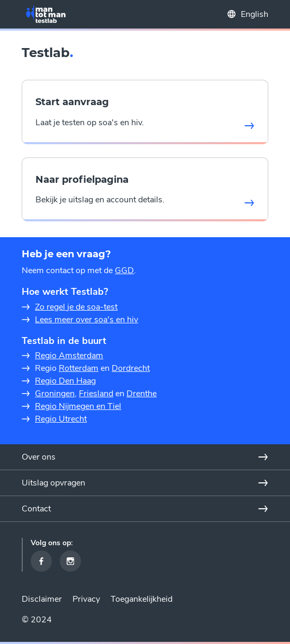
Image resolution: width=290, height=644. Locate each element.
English (255, 14)
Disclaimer (42, 599)
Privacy (86, 599)
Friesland (96, 394)
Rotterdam (79, 368)
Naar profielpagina (82, 180)
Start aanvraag (72, 102)
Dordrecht (131, 368)
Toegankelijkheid (142, 599)
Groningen (55, 394)
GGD (124, 270)
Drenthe (142, 394)
